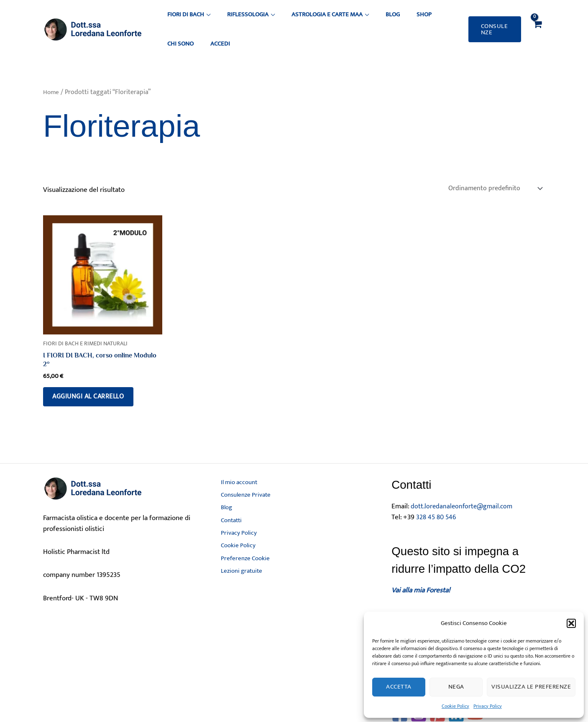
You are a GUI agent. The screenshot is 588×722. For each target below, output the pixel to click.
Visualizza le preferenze (531, 687)
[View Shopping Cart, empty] (537, 20)
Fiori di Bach (183, 19)
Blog (358, 19)
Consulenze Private (245, 484)
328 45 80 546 (437, 503)
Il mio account (238, 469)
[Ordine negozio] (492, 169)
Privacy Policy (488, 706)
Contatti (229, 514)
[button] (571, 623)
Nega (456, 687)
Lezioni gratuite (240, 573)
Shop (379, 19)
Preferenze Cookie (243, 558)
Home (51, 72)
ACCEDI (436, 19)
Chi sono (406, 19)
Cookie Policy (455, 706)
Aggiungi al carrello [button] (94, 380)
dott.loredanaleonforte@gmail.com (464, 492)
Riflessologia (234, 19)
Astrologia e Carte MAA (303, 19)
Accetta (399, 687)
